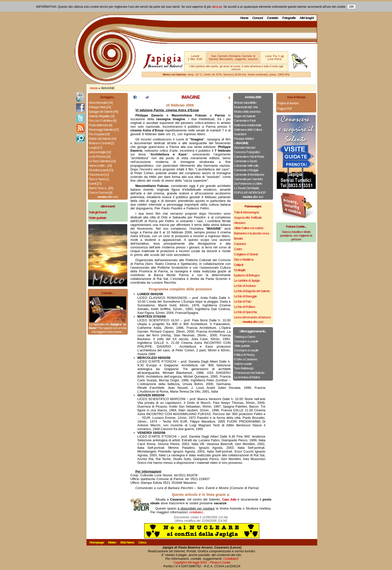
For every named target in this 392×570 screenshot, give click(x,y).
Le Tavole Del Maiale (246, 188)
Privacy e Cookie (220, 562)
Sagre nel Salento (245, 116)
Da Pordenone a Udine (248, 184)
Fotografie (289, 18)
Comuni (257, 18)
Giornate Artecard (245, 148)
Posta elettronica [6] (100, 125)
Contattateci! (231, 559)
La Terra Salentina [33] (102, 161)
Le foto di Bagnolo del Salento (252, 291)
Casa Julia (229, 499)
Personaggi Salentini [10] (104, 130)
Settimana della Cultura (248, 130)
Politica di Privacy (244, 355)
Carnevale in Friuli (245, 121)
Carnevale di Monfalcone (249, 175)
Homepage (97, 542)
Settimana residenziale (248, 125)
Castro (238, 249)
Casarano (240, 244)
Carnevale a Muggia (246, 170)
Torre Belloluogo (244, 368)
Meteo (112, 542)
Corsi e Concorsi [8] (100, 193)
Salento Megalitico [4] (101, 116)
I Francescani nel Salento (249, 373)
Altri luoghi (307, 18)
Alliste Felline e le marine (249, 228)
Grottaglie (240, 270)
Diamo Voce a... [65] (101, 188)
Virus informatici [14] (101, 103)
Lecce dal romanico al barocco (252, 317)
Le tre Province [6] (100, 157)
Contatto (272, 18)
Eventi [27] (95, 184)
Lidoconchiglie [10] (100, 152)
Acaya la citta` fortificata (248, 218)
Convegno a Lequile (246, 341)
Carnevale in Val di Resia (249, 157)
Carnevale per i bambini (248, 179)
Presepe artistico (244, 139)
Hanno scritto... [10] (100, 166)
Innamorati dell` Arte (246, 107)
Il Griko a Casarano (246, 359)
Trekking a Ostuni (244, 337)
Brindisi (238, 239)
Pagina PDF (285, 109)
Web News (127, 542)
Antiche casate (243, 364)
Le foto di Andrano (245, 286)
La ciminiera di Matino (247, 377)
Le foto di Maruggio (245, 296)
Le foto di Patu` (243, 301)
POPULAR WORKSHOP (250, 193)
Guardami (240, 134)
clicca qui (217, 7)
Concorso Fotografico (247, 152)
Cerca (142, 542)
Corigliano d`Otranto (246, 254)
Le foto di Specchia (245, 312)
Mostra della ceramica (247, 112)
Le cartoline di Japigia (247, 281)
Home (244, 18)
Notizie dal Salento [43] (102, 139)
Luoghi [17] (95, 148)
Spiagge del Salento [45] (103, 112)
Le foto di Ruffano (244, 307)
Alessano (240, 223)
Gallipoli (239, 265)
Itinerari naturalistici (245, 103)
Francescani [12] (99, 175)
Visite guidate (242, 346)
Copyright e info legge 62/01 (190, 562)
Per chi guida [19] (99, 134)
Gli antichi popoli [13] (101, 170)
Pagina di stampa (288, 103)
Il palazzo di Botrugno (247, 275)
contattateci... (197, 512)
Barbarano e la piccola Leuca (251, 233)
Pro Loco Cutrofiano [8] (103, 121)
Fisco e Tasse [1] (99, 179)
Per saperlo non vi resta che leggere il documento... (109, 330)
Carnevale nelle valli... (247, 166)
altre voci (108, 197)
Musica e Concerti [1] (101, 143)
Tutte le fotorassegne (247, 212)
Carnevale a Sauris (246, 161)
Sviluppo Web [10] (100, 107)
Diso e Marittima (244, 260)
